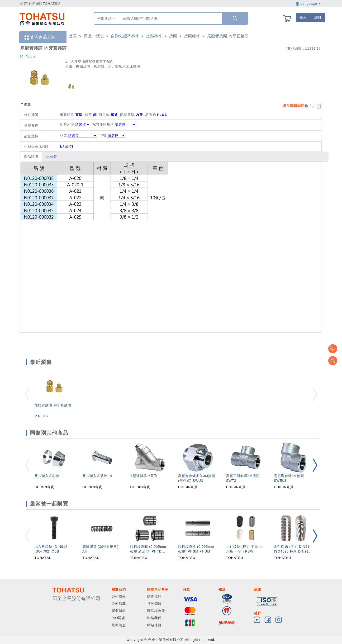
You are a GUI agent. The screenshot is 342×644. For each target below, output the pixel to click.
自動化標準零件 (125, 36)
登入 (303, 17)
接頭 (173, 36)
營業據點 (119, 611)
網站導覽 (154, 625)
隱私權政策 (156, 611)
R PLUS (28, 56)
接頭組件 (192, 36)
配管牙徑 (67, 124)
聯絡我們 (154, 618)
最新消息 (119, 625)
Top (335, 361)
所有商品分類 (39, 37)
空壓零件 (154, 36)
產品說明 (31, 157)
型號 (112, 135)
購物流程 (154, 596)
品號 (78, 135)
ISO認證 (118, 618)
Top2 (335, 349)
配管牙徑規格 (103, 124)
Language (308, 4)
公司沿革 (119, 604)
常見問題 (154, 604)
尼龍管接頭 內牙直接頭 (228, 36)
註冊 (318, 17)
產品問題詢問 (294, 106)
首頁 (73, 36)
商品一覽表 (94, 36)
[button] (315, 465)
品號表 (52, 157)
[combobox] (170, 18)
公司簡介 (119, 596)
